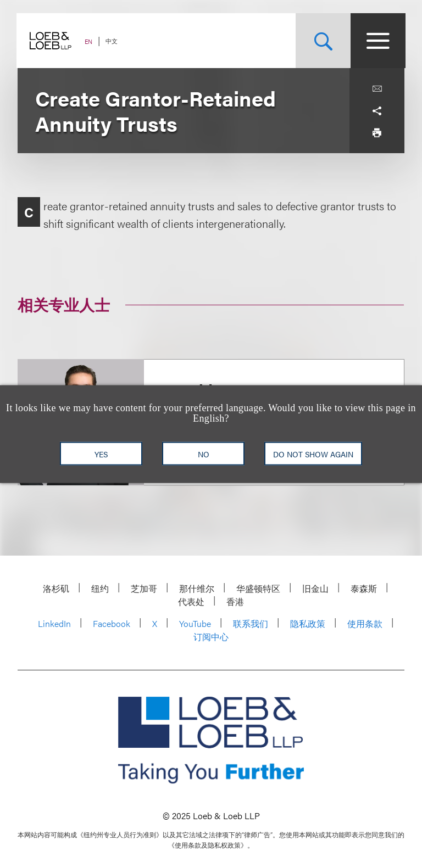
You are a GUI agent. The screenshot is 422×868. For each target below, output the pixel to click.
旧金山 (315, 588)
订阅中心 (211, 637)
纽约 (100, 588)
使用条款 (365, 623)
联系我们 (251, 623)
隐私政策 (308, 623)
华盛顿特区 (258, 588)
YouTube (195, 623)
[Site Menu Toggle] (377, 41)
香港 (235, 601)
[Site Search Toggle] (322, 41)
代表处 (191, 601)
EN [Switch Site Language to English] (90, 41)
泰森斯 (364, 588)
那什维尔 (197, 588)
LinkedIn (54, 623)
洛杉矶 (56, 588)
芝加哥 (144, 588)
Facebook (112, 623)
